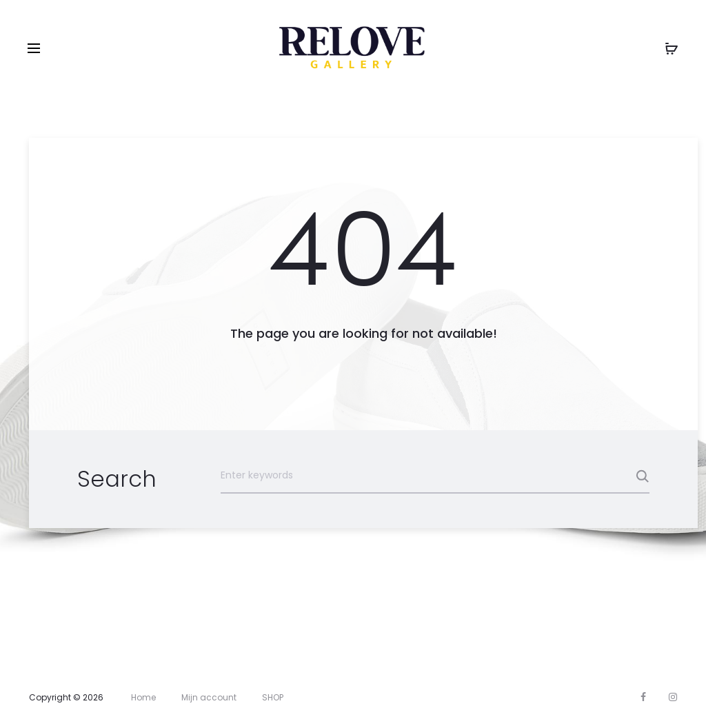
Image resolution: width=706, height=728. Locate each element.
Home (143, 697)
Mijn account (209, 697)
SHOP (273, 697)
